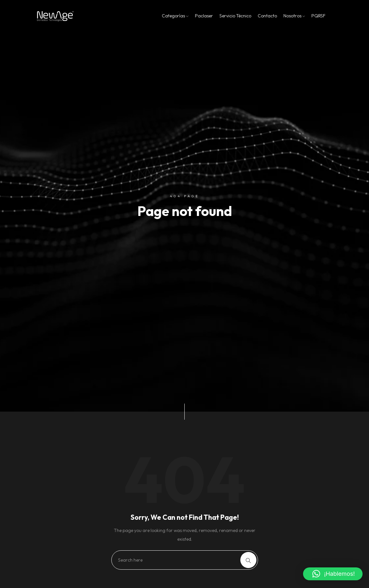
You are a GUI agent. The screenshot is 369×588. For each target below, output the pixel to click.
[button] (333, 574)
